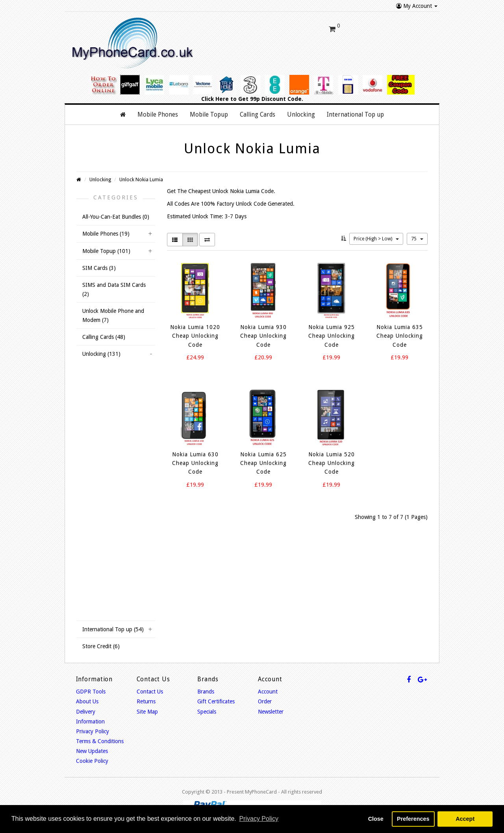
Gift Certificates (216, 694)
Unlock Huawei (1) (106, 376)
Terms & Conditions (100, 734)
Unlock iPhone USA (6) (112, 476)
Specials (207, 704)
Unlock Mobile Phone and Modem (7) (113, 308)
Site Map (147, 704)
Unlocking (100, 172)
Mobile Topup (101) (106, 244)
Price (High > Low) (376, 231)
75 (417, 231)
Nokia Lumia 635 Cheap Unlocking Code (400, 328)
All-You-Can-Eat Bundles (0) (116, 209)
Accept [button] (465, 819)
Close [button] (376, 819)
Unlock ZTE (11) (104, 591)
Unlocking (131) (101, 347)
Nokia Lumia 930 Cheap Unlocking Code (263, 328)
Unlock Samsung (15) (110, 433)
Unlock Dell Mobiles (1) (112, 534)
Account (268, 684)
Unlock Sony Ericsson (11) (116, 519)
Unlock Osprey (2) (106, 419)
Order (265, 694)
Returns (146, 694)
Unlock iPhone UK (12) (112, 448)
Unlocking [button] (301, 107)
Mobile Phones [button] (158, 107)
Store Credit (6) (101, 639)
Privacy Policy (93, 724)
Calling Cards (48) (104, 329)
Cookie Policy (92, 754)
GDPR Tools (91, 684)
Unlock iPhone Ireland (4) (115, 462)
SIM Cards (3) (99, 260)
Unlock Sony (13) (105, 505)
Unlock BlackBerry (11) (112, 362)
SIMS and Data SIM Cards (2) (114, 282)
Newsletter (271, 704)
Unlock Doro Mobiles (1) (113, 606)
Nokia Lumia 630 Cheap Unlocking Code (195, 456)
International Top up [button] (355, 107)
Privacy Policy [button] (259, 819)
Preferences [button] (413, 819)
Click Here (215, 91)
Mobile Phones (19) (106, 226)
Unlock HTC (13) (104, 491)
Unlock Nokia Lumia (141, 172)
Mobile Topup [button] (209, 107)
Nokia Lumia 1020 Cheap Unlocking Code (195, 328)
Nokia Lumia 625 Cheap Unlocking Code (263, 456)
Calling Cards (258, 107)
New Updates (92, 744)
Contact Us (150, 684)
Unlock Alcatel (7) (105, 577)
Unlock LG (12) (102, 548)
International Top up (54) (113, 622)
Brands (206, 684)
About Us (87, 694)
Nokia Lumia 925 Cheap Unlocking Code (332, 328)
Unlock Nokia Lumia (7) (112, 405)
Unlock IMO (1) (103, 390)
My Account (417, 6)
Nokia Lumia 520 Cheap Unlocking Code (332, 456)
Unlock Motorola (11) (110, 562)
